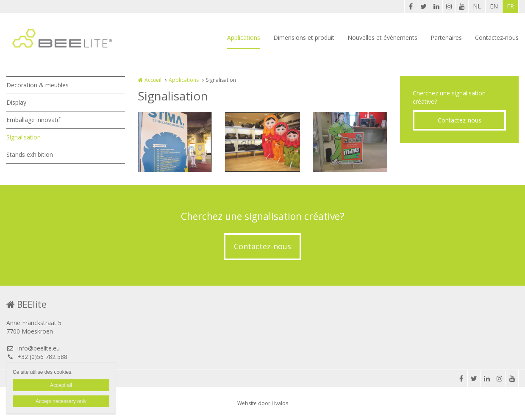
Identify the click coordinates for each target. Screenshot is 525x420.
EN (494, 6)
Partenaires (446, 38)
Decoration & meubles (37, 85)
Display (16, 102)
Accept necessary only (61, 401)
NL (477, 6)
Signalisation (24, 137)
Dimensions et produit (304, 38)
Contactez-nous (497, 38)
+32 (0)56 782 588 (37, 357)
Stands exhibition (30, 154)
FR (510, 6)
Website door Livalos (263, 403)
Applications (244, 38)
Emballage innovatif (33, 120)
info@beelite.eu (33, 348)
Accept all (61, 385)
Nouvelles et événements (382, 38)
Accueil (153, 80)
